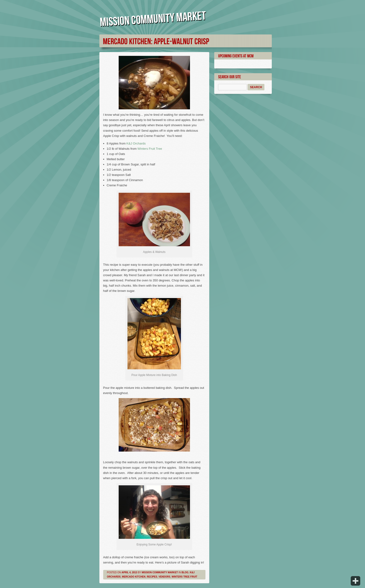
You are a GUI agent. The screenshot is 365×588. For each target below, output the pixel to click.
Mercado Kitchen (134, 577)
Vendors (164, 577)
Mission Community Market (160, 572)
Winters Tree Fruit (185, 577)
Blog (185, 572)
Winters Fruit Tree (150, 149)
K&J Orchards (136, 143)
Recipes (152, 577)
